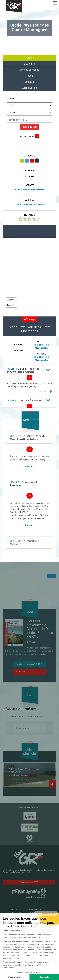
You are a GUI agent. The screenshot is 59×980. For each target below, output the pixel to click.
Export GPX (11, 300)
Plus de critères (27, 136)
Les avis (29, 82)
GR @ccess (17, 912)
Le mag (33, 912)
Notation (30, 215)
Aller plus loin (30, 88)
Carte (29, 58)
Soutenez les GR (29, 882)
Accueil (15, 909)
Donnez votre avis (24, 728)
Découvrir (21, 672)
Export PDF (11, 305)
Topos (29, 76)
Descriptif (29, 64)
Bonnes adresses (29, 70)
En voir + (44, 391)
